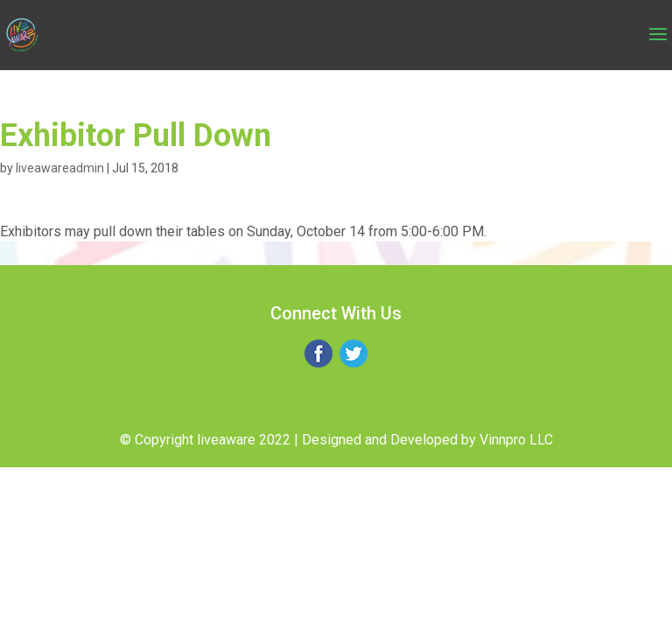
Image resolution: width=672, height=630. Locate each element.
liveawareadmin (60, 168)
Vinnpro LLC (516, 440)
